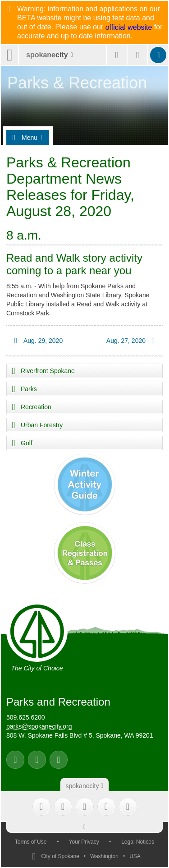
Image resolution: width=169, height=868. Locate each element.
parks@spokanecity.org (39, 726)
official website (129, 28)
